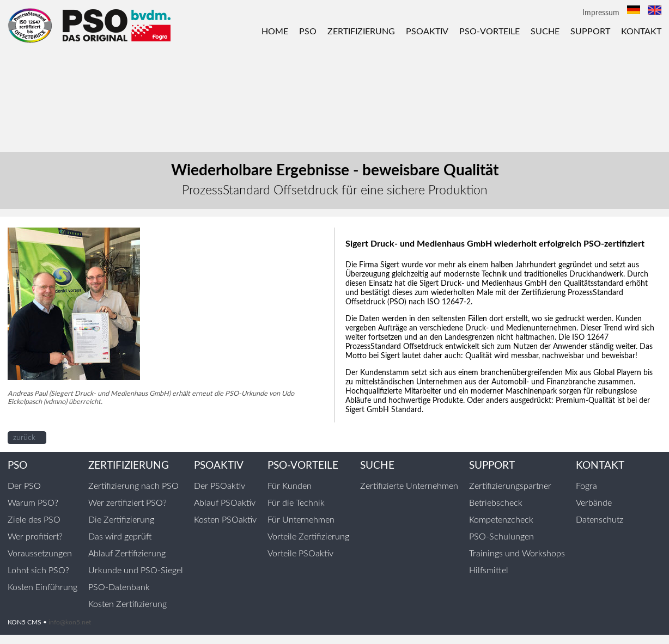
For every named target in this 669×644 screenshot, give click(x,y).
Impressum (601, 13)
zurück (24, 438)
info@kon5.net (70, 622)
